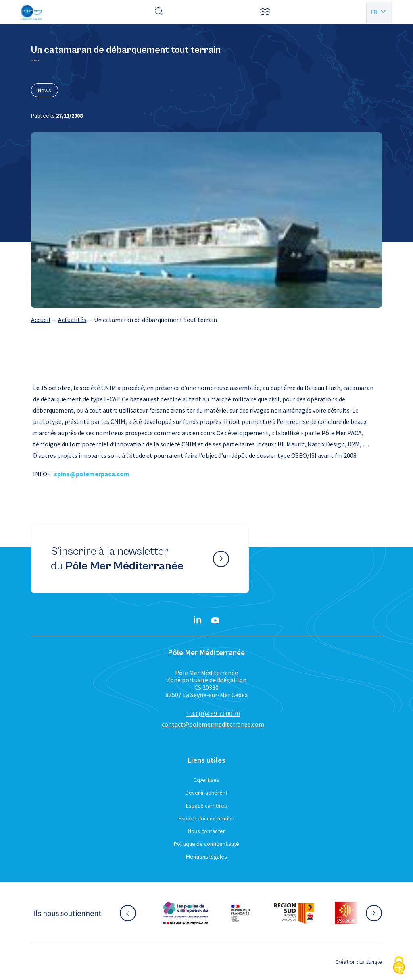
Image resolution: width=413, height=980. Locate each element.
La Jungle (371, 962)
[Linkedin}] (198, 621)
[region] (206, 320)
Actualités (72, 320)
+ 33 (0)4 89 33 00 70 (213, 714)
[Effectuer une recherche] (159, 12)
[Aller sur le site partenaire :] (186, 913)
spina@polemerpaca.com (92, 474)
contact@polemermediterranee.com (213, 724)
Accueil (41, 320)
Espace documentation (206, 818)
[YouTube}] (215, 621)
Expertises (206, 780)
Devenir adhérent (206, 793)
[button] (265, 12)
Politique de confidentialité (206, 844)
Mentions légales (206, 857)
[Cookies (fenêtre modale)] (399, 966)
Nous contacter (206, 831)
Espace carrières (206, 806)
